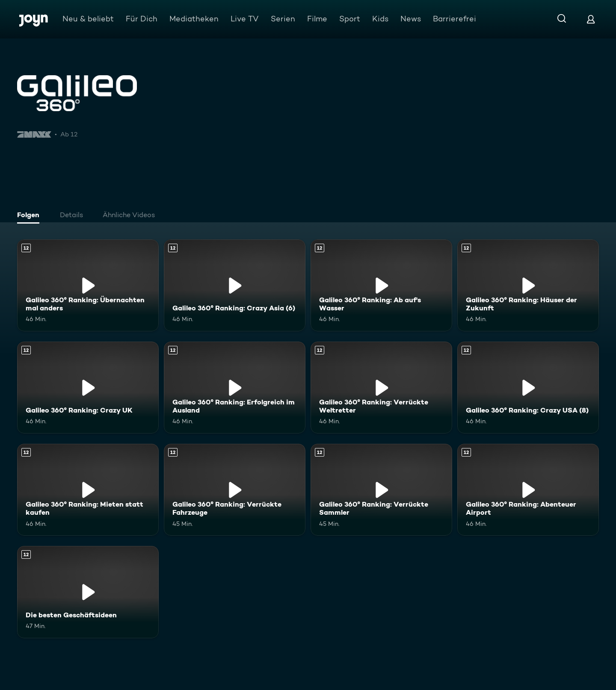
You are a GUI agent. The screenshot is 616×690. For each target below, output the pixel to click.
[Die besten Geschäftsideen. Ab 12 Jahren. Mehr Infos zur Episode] (88, 592)
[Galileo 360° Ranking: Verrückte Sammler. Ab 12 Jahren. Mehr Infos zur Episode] (381, 490)
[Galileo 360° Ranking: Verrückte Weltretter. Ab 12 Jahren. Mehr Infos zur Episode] (381, 388)
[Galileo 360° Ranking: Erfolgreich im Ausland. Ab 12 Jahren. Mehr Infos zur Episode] (235, 388)
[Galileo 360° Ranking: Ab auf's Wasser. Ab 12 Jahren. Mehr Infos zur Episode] (381, 285)
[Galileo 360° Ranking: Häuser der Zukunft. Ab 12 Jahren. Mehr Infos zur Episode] (528, 285)
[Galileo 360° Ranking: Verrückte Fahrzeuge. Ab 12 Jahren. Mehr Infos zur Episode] (235, 490)
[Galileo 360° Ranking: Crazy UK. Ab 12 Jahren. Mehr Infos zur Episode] (88, 388)
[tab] (30, 216)
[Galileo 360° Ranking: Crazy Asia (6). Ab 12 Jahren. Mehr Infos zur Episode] (235, 285)
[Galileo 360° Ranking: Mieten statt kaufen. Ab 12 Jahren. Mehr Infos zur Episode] (88, 490)
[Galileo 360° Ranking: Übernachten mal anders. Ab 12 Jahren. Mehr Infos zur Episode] (88, 285)
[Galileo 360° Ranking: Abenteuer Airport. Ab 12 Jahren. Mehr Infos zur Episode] (528, 490)
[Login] (591, 19)
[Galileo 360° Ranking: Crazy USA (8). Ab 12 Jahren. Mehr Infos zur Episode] (528, 388)
